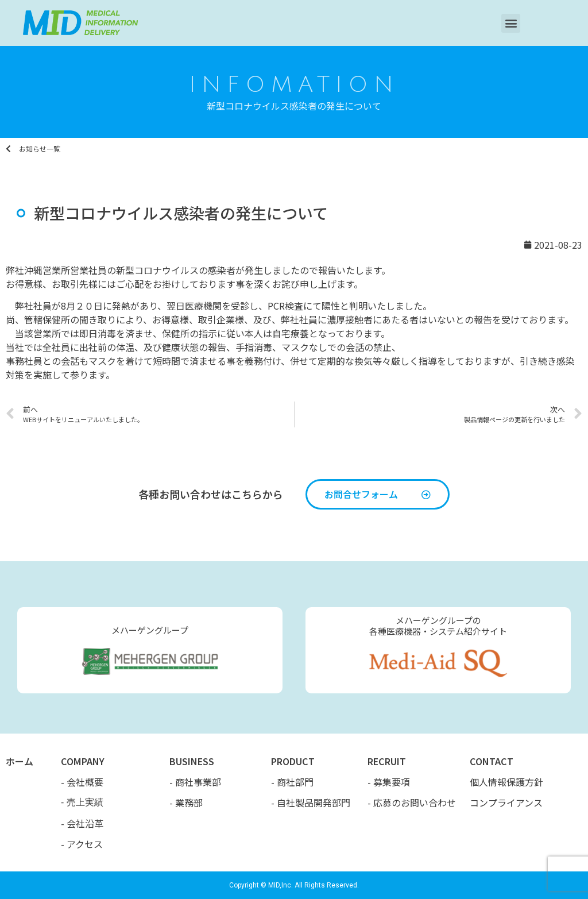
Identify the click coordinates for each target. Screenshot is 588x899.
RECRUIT (387, 761)
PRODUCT (293, 761)
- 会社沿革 (82, 823)
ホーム (20, 761)
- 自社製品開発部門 (311, 802)
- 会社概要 (82, 782)
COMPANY (83, 761)
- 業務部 (186, 802)
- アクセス (82, 844)
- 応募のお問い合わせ (412, 802)
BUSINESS (192, 761)
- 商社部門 (292, 782)
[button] (511, 23)
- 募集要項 (389, 782)
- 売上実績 (82, 802)
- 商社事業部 (195, 782)
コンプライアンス (506, 802)
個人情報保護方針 (506, 782)
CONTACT (492, 761)
